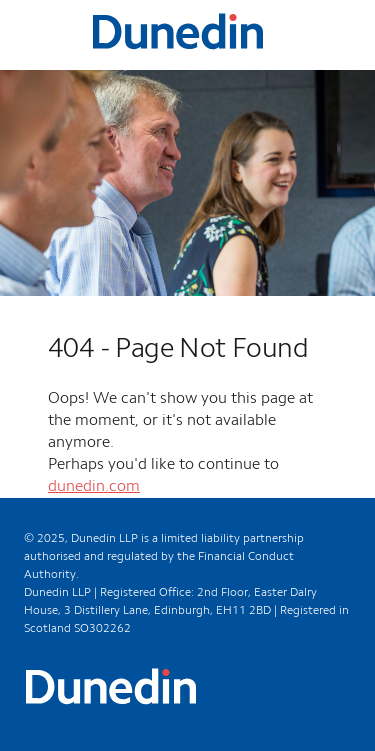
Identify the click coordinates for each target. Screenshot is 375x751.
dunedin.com (94, 487)
